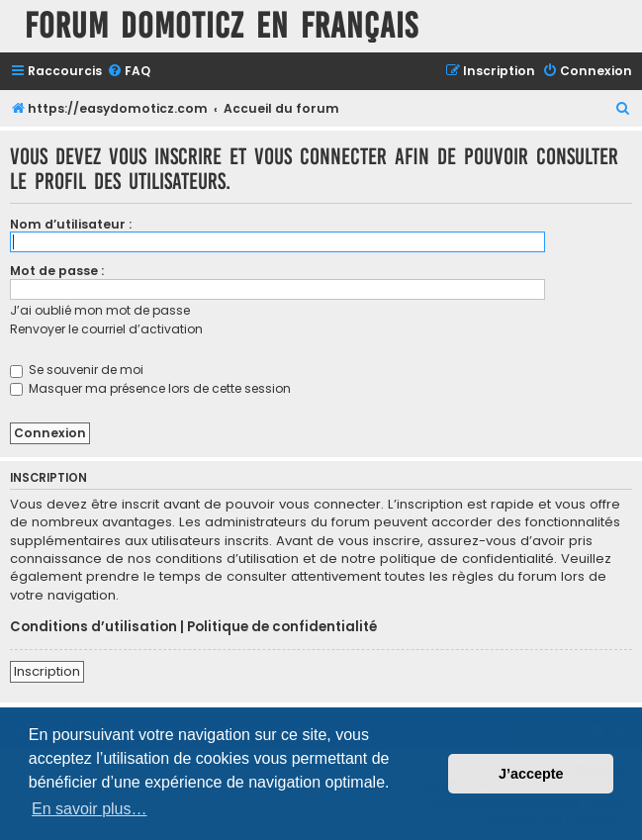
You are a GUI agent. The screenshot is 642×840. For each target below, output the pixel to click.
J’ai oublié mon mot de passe (100, 310)
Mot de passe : (57, 271)
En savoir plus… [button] (90, 809)
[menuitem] (129, 72)
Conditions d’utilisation (93, 627)
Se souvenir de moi (77, 370)
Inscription (47, 671)
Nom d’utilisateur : (71, 224)
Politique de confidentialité (282, 627)
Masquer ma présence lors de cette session (150, 388)
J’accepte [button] (531, 774)
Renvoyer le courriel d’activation (106, 329)
